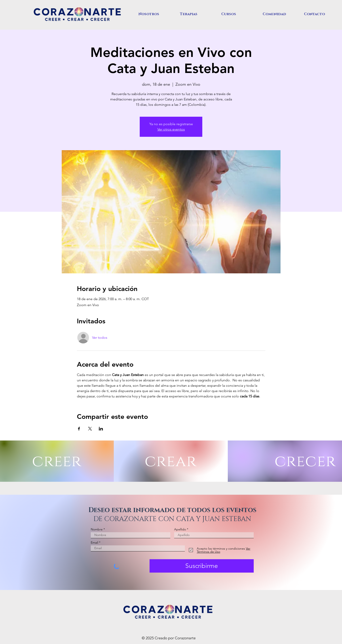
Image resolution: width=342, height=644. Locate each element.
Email (94, 542)
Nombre (97, 529)
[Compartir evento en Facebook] (79, 429)
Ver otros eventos (171, 129)
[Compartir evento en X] (90, 429)
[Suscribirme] (202, 566)
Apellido (180, 529)
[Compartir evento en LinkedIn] (101, 429)
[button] (156, 14)
